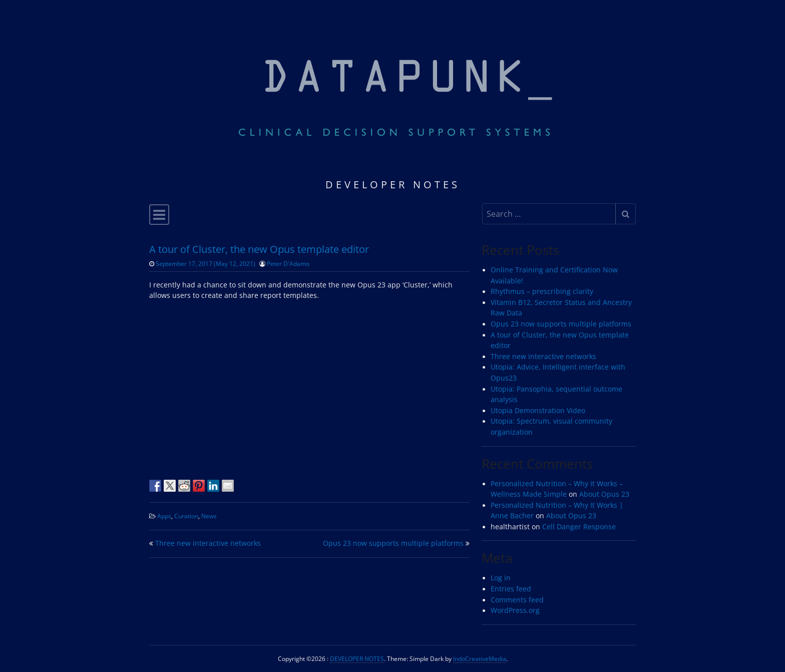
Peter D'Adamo (288, 263)
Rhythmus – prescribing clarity (542, 291)
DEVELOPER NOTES (357, 658)
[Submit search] (626, 214)
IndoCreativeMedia (480, 658)
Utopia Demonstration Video (538, 411)
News (209, 516)
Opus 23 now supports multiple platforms (393, 543)
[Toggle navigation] (159, 215)
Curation (186, 516)
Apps (164, 516)
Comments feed (517, 600)
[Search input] (549, 214)
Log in (501, 578)
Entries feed (511, 589)
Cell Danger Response (579, 527)
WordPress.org (515, 610)
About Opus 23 (604, 494)
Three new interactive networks (208, 543)
